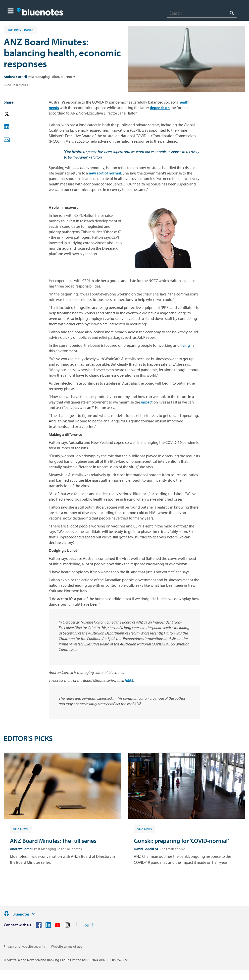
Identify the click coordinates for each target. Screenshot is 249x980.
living (185, 345)
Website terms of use (67, 946)
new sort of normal (105, 173)
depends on (160, 108)
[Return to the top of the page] (88, 925)
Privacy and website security (25, 946)
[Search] (202, 13)
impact (147, 402)
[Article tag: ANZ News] (21, 828)
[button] (11, 12)
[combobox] (202, 13)
